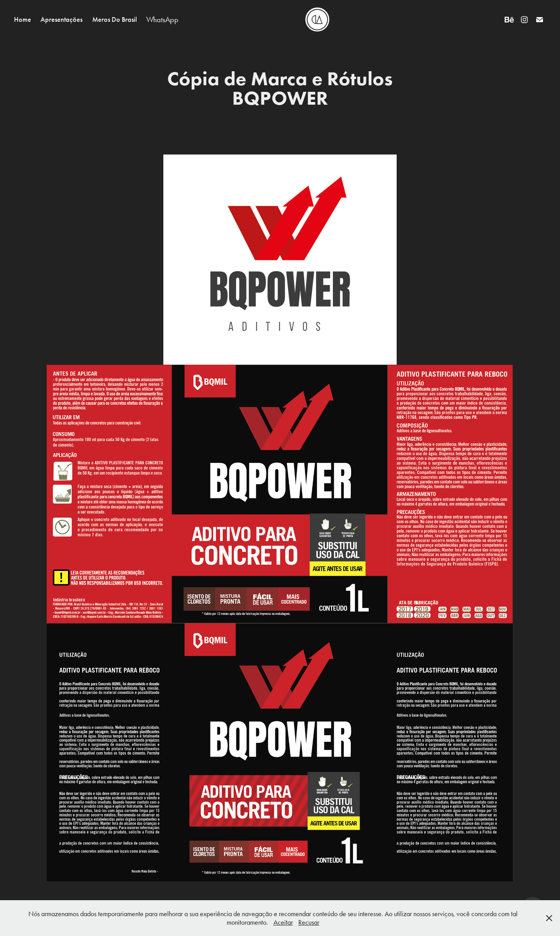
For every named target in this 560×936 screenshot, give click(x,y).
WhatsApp (162, 19)
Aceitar (283, 922)
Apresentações (61, 19)
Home (23, 19)
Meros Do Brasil (115, 19)
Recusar (309, 922)
